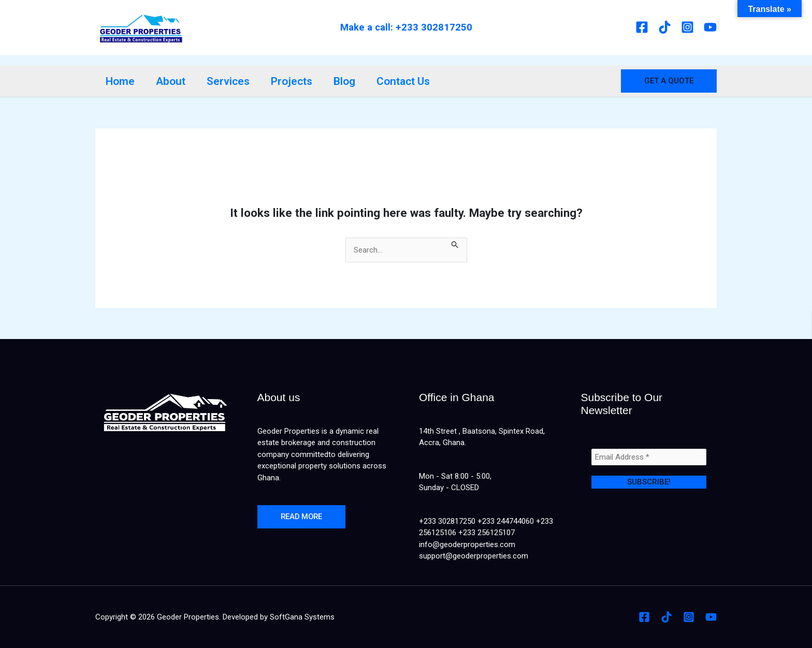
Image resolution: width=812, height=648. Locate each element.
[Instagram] (687, 27)
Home (121, 81)
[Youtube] (710, 27)
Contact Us (406, 81)
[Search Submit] (455, 244)
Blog (347, 81)
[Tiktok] (665, 27)
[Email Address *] (649, 457)
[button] (669, 81)
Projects (294, 81)
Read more (302, 517)
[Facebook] (642, 27)
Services (230, 81)
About (172, 81)
